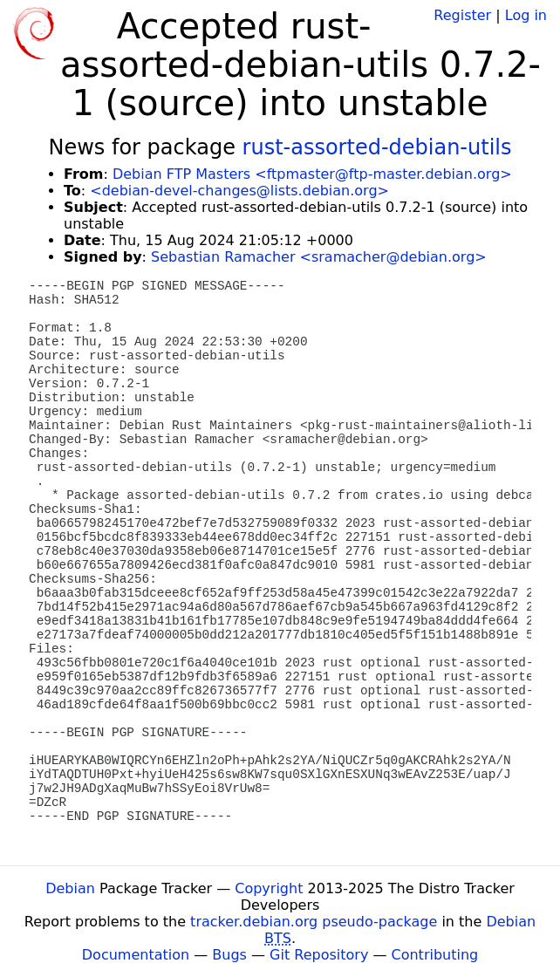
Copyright (269, 888)
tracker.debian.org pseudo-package (314, 922)
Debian (70, 888)
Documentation (136, 955)
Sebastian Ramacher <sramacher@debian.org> (319, 257)
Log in (526, 15)
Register (462, 15)
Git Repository (319, 955)
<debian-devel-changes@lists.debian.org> (239, 191)
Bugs (229, 955)
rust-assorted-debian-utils (377, 147)
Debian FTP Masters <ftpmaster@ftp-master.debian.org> (312, 174)
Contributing (435, 955)
